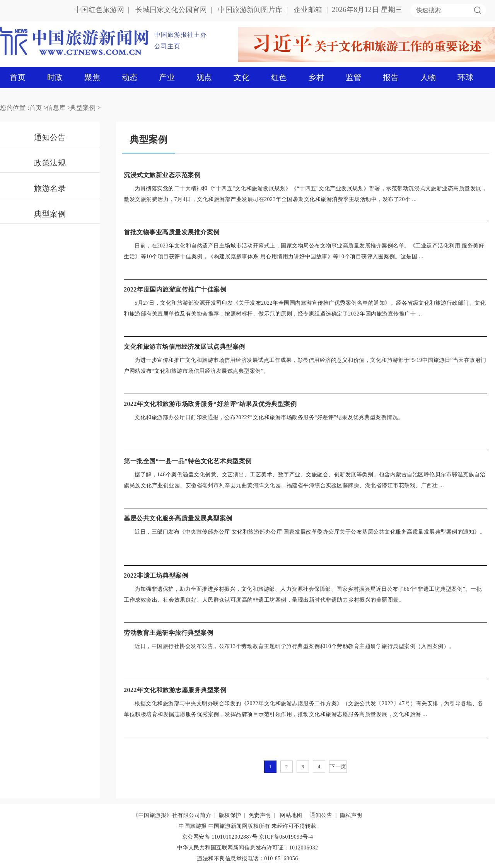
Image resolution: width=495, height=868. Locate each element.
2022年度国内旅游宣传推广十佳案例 (175, 289)
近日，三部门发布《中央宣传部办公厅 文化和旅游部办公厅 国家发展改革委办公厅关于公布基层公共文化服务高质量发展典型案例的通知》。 (310, 532)
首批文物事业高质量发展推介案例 (172, 232)
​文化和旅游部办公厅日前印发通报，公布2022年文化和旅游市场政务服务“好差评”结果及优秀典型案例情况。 (269, 417)
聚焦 (92, 77)
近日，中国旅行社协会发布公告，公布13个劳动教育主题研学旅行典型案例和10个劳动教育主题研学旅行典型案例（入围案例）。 (295, 646)
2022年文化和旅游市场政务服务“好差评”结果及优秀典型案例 (210, 404)
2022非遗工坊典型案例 (156, 576)
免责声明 (260, 815)
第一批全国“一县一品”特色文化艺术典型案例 (188, 461)
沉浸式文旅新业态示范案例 (162, 175)
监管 (354, 77)
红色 (279, 77)
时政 (55, 77)
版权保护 (230, 815)
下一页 (338, 767)
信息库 (56, 108)
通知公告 (50, 137)
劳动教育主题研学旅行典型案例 (168, 633)
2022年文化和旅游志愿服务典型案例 (175, 690)
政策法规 (50, 163)
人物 (428, 77)
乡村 (316, 77)
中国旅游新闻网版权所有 (239, 826)
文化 (242, 77)
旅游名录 (50, 188)
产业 (167, 77)
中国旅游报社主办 (181, 35)
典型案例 (83, 108)
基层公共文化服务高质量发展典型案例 (178, 518)
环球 (465, 77)
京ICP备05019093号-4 (286, 837)
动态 (130, 77)
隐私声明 (351, 815)
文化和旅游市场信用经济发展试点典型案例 (184, 347)
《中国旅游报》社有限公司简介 (172, 815)
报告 (391, 77)
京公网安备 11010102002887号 (220, 837)
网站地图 (291, 815)
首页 (18, 77)
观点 (204, 77)
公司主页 (167, 46)
